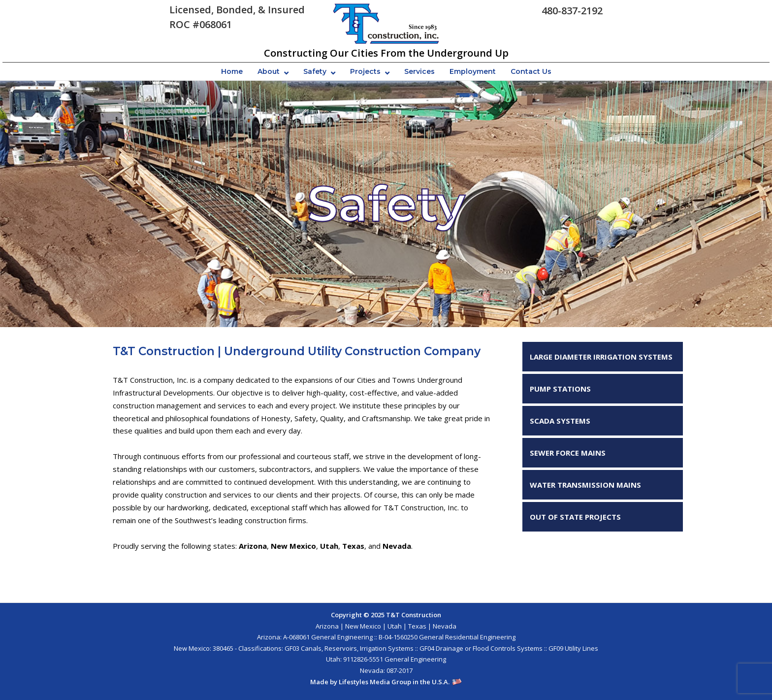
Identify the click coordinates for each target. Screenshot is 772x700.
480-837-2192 (572, 11)
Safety (315, 71)
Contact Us (531, 71)
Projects (365, 71)
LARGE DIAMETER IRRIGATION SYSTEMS (601, 357)
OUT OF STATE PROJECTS (575, 517)
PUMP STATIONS (560, 389)
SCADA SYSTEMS (560, 421)
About (269, 71)
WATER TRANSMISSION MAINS (585, 485)
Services (419, 71)
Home (232, 71)
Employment (473, 71)
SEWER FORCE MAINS (568, 453)
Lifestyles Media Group (375, 682)
